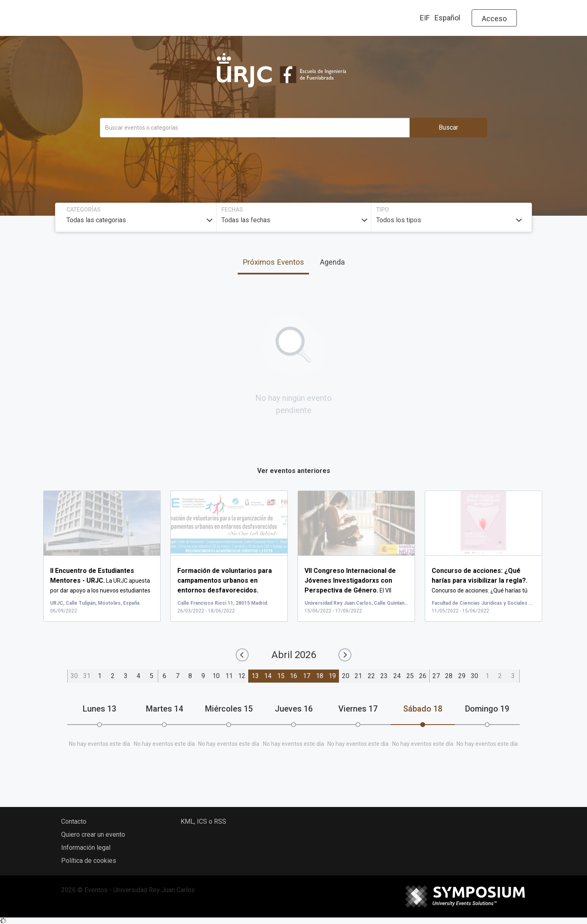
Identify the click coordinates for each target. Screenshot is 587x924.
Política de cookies (89, 861)
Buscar (448, 127)
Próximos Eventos (273, 262)
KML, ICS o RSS (203, 821)
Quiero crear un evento (93, 834)
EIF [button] (425, 18)
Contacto (74, 821)
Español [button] (447, 18)
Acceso (494, 19)
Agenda (332, 262)
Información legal (86, 848)
